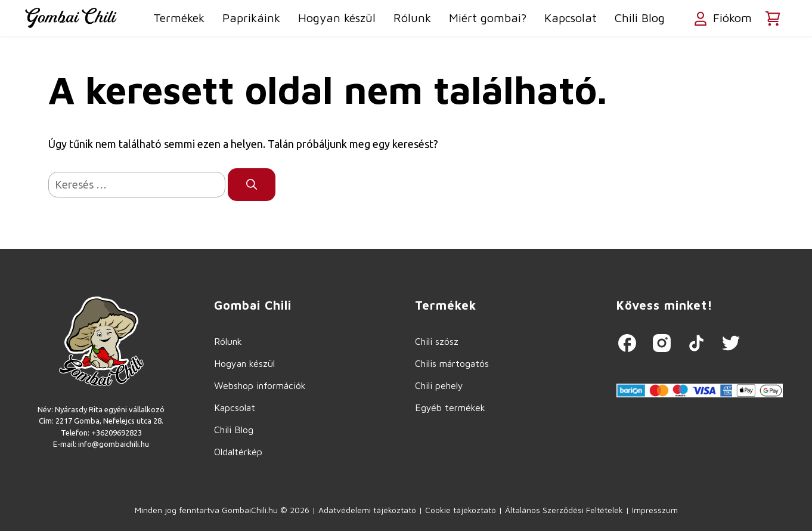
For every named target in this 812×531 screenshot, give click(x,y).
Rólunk (412, 18)
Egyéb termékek (450, 407)
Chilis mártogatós (452, 363)
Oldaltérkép (238, 452)
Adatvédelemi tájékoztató (367, 510)
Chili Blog (640, 18)
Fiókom (722, 19)
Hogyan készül (337, 18)
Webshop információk (260, 385)
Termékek (179, 18)
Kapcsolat (571, 18)
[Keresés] (252, 185)
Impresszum (655, 510)
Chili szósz (437, 341)
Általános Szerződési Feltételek (564, 510)
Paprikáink (251, 18)
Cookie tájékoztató (461, 510)
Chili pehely (439, 385)
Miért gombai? (488, 18)
